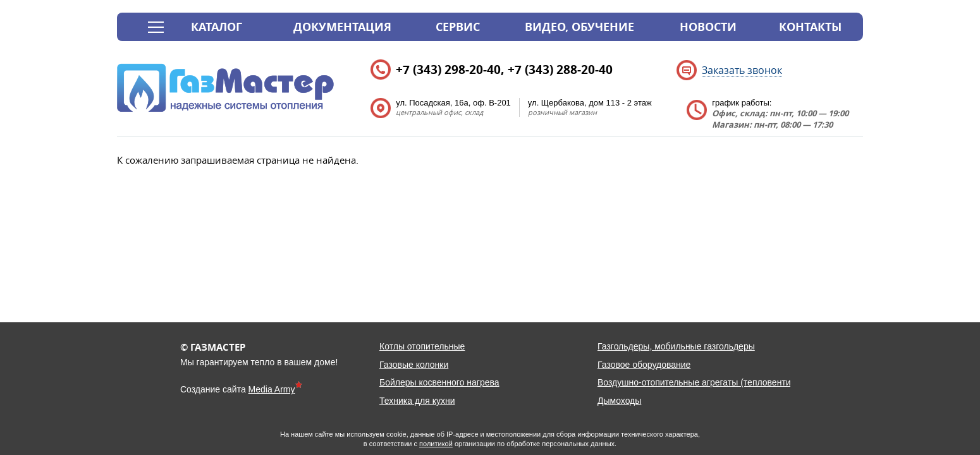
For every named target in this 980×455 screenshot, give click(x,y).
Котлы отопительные (422, 346)
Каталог (217, 27)
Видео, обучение (579, 27)
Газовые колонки (414, 365)
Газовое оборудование (644, 365)
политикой (436, 444)
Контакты (810, 27)
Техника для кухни (417, 401)
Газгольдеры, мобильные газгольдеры (676, 346)
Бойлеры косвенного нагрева (439, 382)
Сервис (458, 27)
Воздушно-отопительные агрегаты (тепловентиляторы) (711, 382)
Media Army (272, 389)
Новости (708, 27)
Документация (342, 27)
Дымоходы (619, 401)
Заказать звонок (742, 70)
